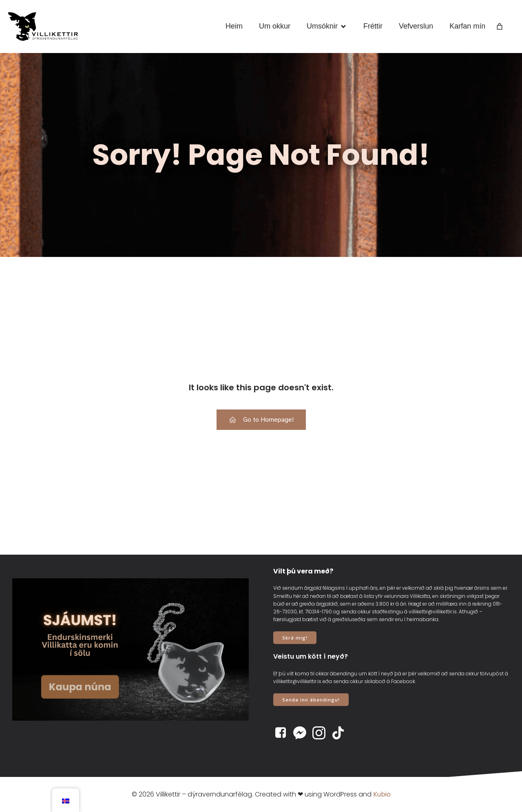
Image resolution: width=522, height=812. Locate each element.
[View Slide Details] (130, 649)
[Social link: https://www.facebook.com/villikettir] (284, 733)
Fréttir (373, 26)
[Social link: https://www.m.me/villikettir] (303, 733)
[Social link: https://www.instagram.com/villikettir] (322, 733)
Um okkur (275, 26)
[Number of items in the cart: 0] (500, 27)
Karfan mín (467, 26)
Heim (234, 26)
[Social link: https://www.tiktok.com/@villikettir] (341, 733)
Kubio (382, 794)
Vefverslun (416, 26)
